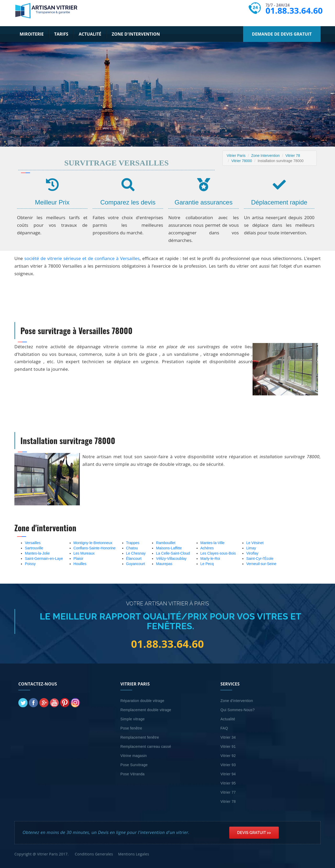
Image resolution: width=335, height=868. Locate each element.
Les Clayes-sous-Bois (218, 553)
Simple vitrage (133, 719)
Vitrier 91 (228, 747)
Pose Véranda (132, 774)
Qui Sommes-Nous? (238, 710)
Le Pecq (207, 564)
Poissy (30, 564)
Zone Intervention (266, 156)
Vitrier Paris (236, 156)
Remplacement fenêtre (140, 737)
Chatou (132, 548)
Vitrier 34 (228, 737)
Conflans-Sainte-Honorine (95, 548)
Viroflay (252, 553)
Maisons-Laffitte (169, 548)
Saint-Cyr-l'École (260, 559)
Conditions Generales (94, 854)
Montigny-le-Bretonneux (93, 543)
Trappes (133, 543)
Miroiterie (32, 34)
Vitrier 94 (228, 774)
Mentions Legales (133, 854)
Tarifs (61, 34)
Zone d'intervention (136, 34)
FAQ (224, 728)
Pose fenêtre (131, 728)
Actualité (90, 34)
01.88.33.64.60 (294, 10)
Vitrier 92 (228, 756)
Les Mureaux (84, 553)
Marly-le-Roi (210, 559)
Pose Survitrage (134, 765)
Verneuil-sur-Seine (261, 564)
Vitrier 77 (228, 792)
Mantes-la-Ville (213, 543)
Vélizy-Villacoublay (171, 559)
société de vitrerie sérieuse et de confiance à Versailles (82, 258)
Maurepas (164, 564)
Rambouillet (166, 543)
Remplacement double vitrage (146, 710)
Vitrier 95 (228, 783)
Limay (251, 548)
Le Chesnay (136, 553)
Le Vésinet (255, 543)
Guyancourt (136, 564)
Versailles (33, 543)
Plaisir (79, 559)
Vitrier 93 (228, 765)
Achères (207, 548)
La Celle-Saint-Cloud (173, 553)
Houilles (80, 564)
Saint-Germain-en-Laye (44, 559)
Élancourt (134, 559)
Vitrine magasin (134, 756)
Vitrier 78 (293, 156)
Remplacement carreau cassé (146, 747)
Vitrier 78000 (242, 161)
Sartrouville (34, 548)
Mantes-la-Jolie (37, 553)
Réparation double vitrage (142, 701)
